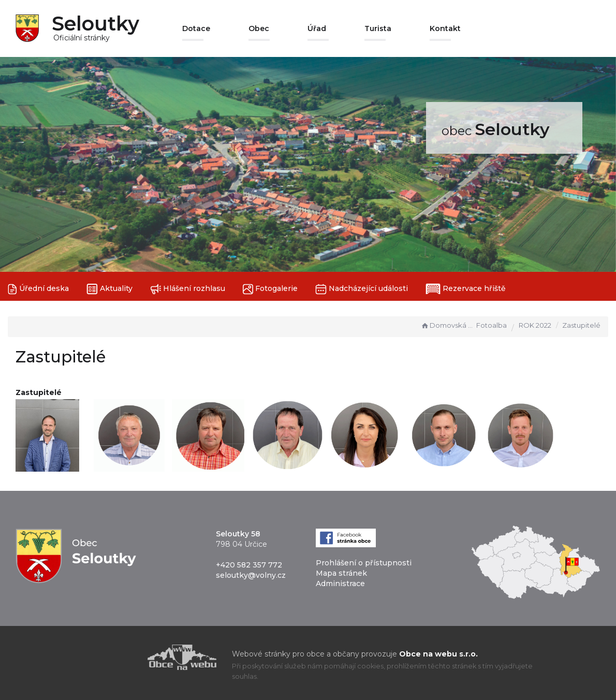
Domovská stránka (447, 325)
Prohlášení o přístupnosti (364, 563)
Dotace (196, 28)
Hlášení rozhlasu (188, 289)
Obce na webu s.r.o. (438, 654)
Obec (259, 28)
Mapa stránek (341, 573)
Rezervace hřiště (466, 289)
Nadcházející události (362, 289)
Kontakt (445, 28)
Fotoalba (492, 325)
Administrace (340, 584)
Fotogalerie (270, 289)
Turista (378, 28)
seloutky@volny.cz (251, 575)
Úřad (317, 28)
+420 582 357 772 (249, 565)
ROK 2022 (535, 325)
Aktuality (109, 289)
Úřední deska (38, 289)
